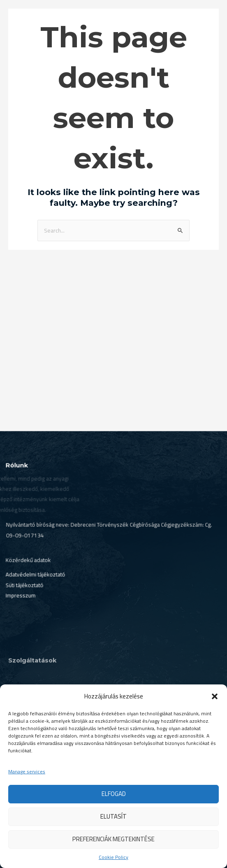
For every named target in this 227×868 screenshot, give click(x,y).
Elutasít (113, 816)
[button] (215, 696)
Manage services (27, 772)
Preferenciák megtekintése (113, 839)
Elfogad (114, 794)
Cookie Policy (113, 857)
